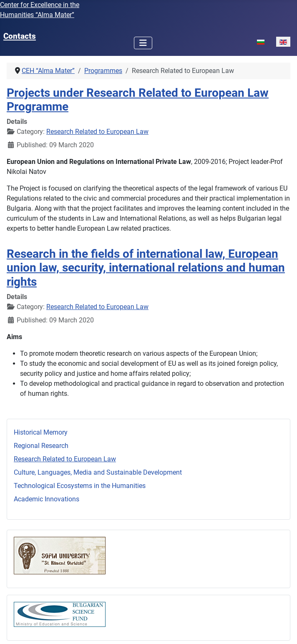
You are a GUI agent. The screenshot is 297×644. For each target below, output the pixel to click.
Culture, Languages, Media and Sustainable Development (98, 472)
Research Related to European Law (65, 459)
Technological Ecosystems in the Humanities (80, 486)
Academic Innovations (47, 499)
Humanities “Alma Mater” (37, 15)
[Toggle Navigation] (143, 43)
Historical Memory (41, 432)
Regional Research (41, 446)
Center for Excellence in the (40, 5)
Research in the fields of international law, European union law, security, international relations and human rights (146, 268)
